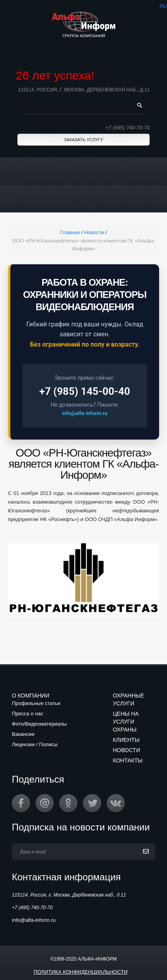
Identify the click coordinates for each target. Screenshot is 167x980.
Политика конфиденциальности (81, 972)
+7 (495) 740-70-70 (128, 128)
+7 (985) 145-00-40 (85, 391)
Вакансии (23, 734)
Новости (127, 750)
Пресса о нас (27, 714)
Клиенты (126, 740)
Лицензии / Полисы (35, 744)
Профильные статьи (36, 703)
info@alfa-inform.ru (85, 413)
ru (163, 6)
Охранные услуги (129, 699)
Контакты (128, 760)
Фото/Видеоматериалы (39, 724)
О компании (31, 696)
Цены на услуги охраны (126, 722)
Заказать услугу (83, 140)
